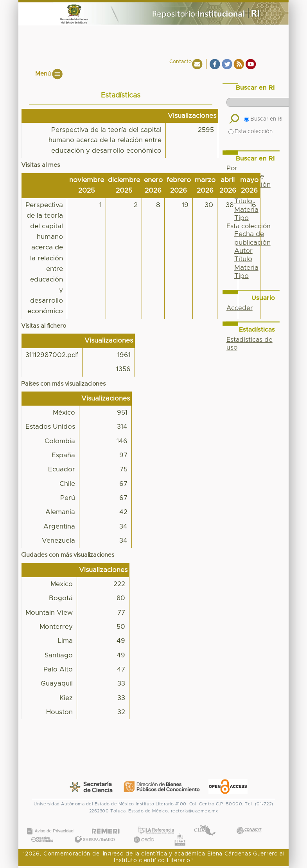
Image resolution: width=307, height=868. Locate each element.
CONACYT (249, 823)
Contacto (180, 62)
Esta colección (250, 132)
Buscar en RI (263, 119)
